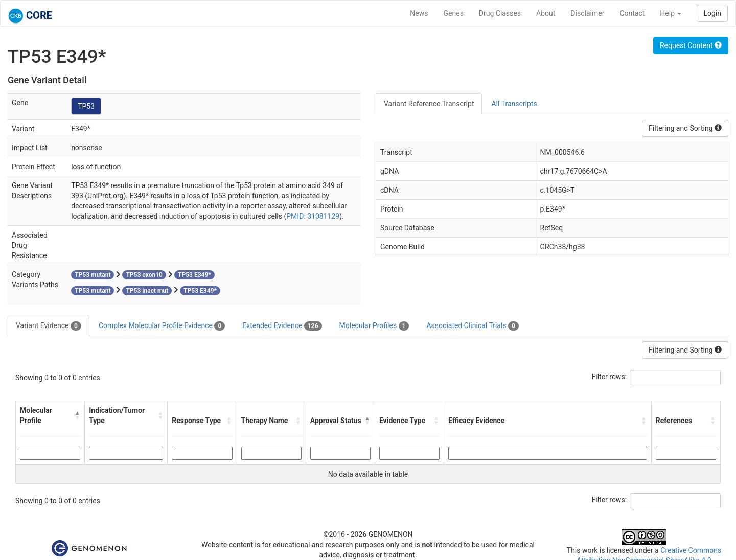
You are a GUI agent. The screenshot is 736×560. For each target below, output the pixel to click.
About (546, 13)
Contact (632, 13)
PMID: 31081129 (313, 216)
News (419, 13)
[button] (77, 415)
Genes (454, 13)
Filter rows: (609, 377)
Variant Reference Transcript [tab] (429, 104)
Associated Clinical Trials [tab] (473, 326)
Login (712, 13)
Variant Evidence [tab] (49, 326)
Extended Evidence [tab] (282, 326)
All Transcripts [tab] (514, 104)
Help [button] (671, 13)
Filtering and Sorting (685, 128)
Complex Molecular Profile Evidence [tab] (162, 326)
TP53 (86, 106)
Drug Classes (500, 13)
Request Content (691, 45)
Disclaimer (587, 13)
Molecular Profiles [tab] (374, 326)
